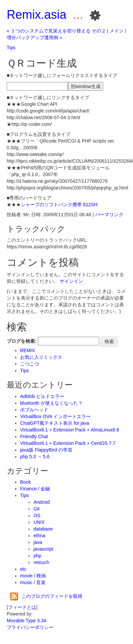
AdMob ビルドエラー (42, 396)
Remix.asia (37, 15)
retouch (41, 562)
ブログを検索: (22, 341)
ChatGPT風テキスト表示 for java (55, 423)
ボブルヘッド (34, 410)
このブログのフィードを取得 (46, 596)
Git (37, 509)
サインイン (71, 281)
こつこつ (29, 364)
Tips (11, 48)
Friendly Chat (34, 436)
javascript (43, 549)
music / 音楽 (33, 582)
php (37, 556)
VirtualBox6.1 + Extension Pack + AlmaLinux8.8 (70, 430)
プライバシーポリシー (30, 627)
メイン (117, 31)
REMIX (27, 350)
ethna (39, 536)
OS (37, 515)
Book (25, 482)
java (38, 542)
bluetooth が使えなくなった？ (52, 403)
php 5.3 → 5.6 (35, 457)
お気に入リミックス (41, 357)
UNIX (39, 522)
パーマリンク (109, 215)
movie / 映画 (33, 576)
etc (23, 569)
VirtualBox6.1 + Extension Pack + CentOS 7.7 (68, 443)
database (43, 529)
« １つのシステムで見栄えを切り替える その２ (56, 31)
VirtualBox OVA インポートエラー (55, 416)
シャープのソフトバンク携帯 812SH (59, 205)
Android (42, 502)
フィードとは (22, 607)
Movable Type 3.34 (26, 621)
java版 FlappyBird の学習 (46, 450)
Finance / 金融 (35, 489)
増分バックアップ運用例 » (35, 37)
